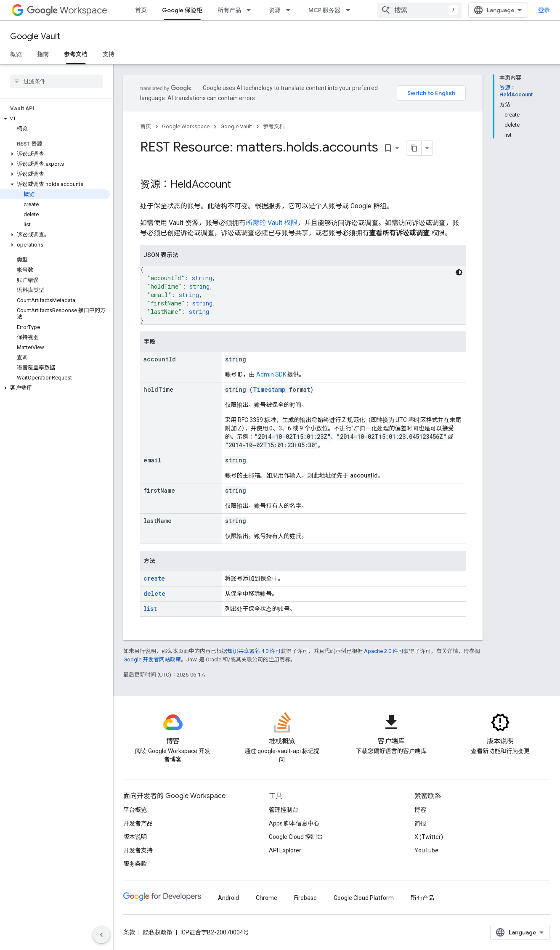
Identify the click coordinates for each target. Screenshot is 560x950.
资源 (275, 10)
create (154, 578)
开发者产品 (138, 823)
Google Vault (35, 36)
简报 (420, 823)
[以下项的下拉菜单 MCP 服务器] (350, 10)
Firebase (305, 898)
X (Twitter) (429, 837)
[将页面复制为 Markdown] (414, 148)
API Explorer (285, 850)
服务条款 (135, 864)
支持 (109, 54)
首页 (141, 10)
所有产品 (229, 10)
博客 (420, 810)
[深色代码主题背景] (459, 272)
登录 (544, 10)
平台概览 (135, 810)
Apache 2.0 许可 (384, 651)
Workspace (67, 10)
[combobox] (419, 10)
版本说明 (135, 837)
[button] (55, 119)
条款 (129, 932)
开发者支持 (138, 850)
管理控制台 (284, 810)
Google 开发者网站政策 (152, 659)
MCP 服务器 (324, 10)
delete (154, 593)
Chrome (267, 898)
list (150, 609)
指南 (43, 54)
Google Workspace (186, 126)
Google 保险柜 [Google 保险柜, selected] (182, 10)
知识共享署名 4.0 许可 (254, 651)
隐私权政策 (158, 932)
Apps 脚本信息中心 (294, 823)
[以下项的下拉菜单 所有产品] (251, 10)
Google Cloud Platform (364, 898)
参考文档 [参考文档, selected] (76, 54)
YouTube (426, 850)
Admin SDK (271, 374)
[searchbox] (57, 81)
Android (228, 898)
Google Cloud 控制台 (296, 837)
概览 (16, 54)
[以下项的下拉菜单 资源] (291, 10)
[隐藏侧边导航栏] (101, 935)
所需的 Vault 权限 (272, 223)
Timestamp (269, 389)
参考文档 (274, 126)
